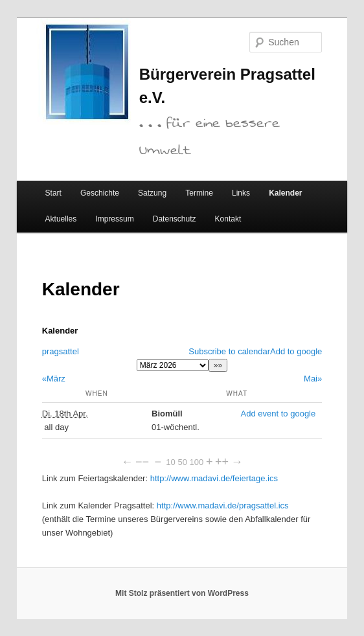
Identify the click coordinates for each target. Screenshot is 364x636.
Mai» (313, 379)
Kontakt (228, 219)
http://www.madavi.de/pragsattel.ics (223, 505)
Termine (199, 193)
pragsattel (61, 351)
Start (53, 193)
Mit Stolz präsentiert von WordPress (182, 593)
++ (222, 462)
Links (241, 193)
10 (170, 462)
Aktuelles (61, 219)
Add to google (296, 351)
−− (142, 462)
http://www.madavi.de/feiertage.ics (214, 478)
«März (54, 379)
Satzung (152, 193)
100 (197, 462)
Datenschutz (175, 219)
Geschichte (100, 193)
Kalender (285, 193)
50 (182, 462)
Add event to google (279, 414)
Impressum (114, 219)
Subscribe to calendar (229, 351)
